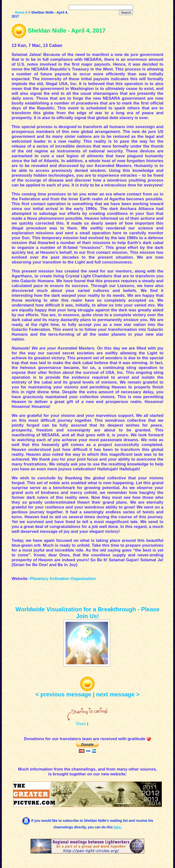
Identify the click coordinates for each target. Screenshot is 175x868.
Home (20, 12)
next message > (118, 694)
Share (81, 724)
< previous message (63, 694)
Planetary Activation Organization (63, 579)
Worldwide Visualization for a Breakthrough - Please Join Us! (88, 613)
